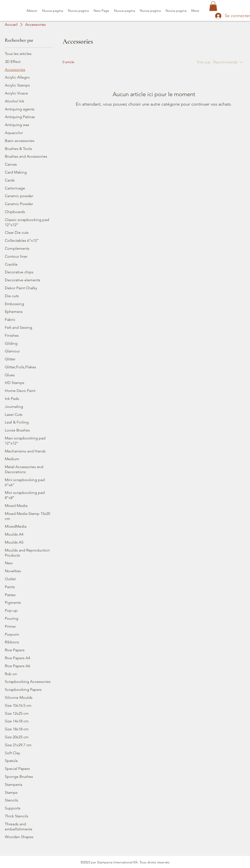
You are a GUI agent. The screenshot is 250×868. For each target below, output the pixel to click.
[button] (213, 6)
